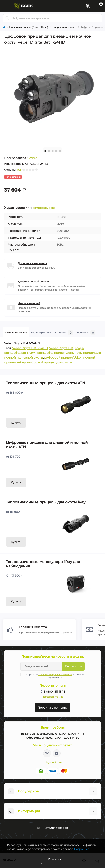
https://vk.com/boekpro (47, 753)
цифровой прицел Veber (63, 358)
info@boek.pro (52, 762)
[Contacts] (88, 6)
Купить (16, 423)
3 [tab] (53, 151)
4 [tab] (56, 151)
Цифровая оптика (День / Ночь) (29, 27)
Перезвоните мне (52, 697)
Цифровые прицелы (64, 27)
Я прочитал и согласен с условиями (55, 676)
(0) (19, 170)
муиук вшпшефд (40, 353)
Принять (55, 859)
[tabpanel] (52, 96)
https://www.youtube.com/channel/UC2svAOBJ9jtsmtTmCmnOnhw (57, 753)
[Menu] (7, 6)
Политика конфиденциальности (55, 674)
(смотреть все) (44, 208)
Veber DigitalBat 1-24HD (30, 348)
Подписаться (73, 666)
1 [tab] (45, 151)
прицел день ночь (68, 353)
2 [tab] (49, 151)
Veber (33, 158)
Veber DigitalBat (61, 348)
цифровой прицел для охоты (49, 362)
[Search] (7, 18)
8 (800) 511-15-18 (54, 692)
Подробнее (82, 849)
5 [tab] (60, 151)
